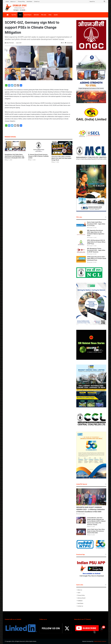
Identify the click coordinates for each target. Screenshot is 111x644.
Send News (29, 2)
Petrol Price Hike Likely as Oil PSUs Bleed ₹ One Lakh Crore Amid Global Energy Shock (61, 158)
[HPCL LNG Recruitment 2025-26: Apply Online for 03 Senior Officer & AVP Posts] (81, 243)
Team (79, 593)
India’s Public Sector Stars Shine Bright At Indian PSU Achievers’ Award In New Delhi (96, 531)
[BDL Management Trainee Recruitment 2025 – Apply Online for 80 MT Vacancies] (81, 251)
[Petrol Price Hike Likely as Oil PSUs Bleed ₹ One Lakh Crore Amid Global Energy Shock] (62, 148)
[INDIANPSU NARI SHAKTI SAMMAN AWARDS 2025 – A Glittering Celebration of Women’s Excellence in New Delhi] (91, 497)
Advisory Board (81, 598)
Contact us (37, 2)
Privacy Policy (21, 2)
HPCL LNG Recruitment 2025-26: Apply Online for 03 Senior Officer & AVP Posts (96, 242)
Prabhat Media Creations (100, 641)
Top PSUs (14, 15)
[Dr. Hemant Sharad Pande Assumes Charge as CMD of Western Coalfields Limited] (39, 147)
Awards (56, 15)
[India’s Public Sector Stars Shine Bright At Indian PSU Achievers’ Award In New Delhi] (81, 532)
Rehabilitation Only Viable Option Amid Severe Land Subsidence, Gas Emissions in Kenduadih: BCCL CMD (15, 156)
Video (50, 15)
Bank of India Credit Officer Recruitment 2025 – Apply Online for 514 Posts (96, 224)
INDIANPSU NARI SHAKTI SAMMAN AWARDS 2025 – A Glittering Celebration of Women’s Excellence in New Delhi (91, 509)
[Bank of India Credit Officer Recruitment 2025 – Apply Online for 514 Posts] (81, 225)
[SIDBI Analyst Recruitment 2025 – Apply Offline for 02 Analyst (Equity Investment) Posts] (81, 259)
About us (13, 2)
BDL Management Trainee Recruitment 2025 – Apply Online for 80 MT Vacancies (96, 250)
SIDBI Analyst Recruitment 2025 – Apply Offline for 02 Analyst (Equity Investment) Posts (97, 258)
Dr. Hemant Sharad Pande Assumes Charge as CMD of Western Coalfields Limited (38, 156)
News (20, 15)
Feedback (80, 601)
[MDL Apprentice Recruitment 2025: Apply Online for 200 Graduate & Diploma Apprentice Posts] (81, 233)
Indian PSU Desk (10, 43)
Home (7, 2)
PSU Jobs (44, 15)
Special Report (28, 15)
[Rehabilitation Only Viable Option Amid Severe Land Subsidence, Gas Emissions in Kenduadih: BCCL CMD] (15, 147)
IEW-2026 (36, 15)
